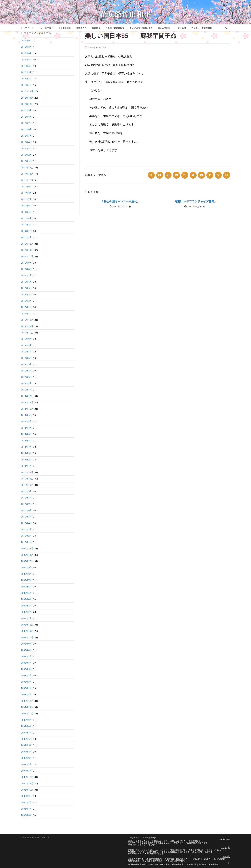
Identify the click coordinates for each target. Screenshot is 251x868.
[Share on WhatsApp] (227, 175)
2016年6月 (26, 53)
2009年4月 (26, 599)
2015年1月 (26, 161)
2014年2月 (26, 231)
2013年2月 (26, 307)
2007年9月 (26, 720)
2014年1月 (26, 237)
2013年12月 (27, 244)
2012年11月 (27, 326)
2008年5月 (26, 669)
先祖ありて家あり (196, 850)
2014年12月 (27, 167)
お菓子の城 (191, 864)
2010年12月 (27, 472)
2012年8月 (26, 345)
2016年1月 (26, 85)
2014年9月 (26, 187)
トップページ (134, 838)
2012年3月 (26, 377)
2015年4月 (26, 142)
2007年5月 (26, 745)
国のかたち (185, 852)
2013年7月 (26, 275)
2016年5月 (26, 59)
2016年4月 (26, 66)
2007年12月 (27, 701)
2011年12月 (27, 396)
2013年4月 (26, 295)
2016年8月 (26, 47)
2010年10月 (27, 485)
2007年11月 (27, 707)
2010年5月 (26, 517)
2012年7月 (26, 352)
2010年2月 (26, 536)
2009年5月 (26, 593)
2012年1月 (26, 390)
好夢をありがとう (178, 841)
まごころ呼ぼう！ (136, 859)
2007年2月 (26, 764)
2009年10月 (27, 561)
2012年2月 (26, 383)
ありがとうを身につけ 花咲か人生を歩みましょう (150, 843)
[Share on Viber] (185, 175)
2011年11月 (27, 402)
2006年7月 (26, 809)
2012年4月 (26, 371)
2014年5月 (26, 212)
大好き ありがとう (215, 850)
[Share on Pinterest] (168, 175)
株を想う (152, 845)
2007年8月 (26, 726)
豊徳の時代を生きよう (154, 854)
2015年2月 (26, 155)
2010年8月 (26, 498)
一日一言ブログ (149, 838)
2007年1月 (26, 771)
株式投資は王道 (135, 854)
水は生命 (132, 852)
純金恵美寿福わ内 (154, 859)
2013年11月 (27, 250)
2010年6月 (26, 510)
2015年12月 (27, 91)
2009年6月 (26, 587)
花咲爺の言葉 (224, 839)
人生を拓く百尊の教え (175, 861)
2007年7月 (26, 733)
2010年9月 (26, 491)
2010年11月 (27, 479)
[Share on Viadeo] (218, 175)
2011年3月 (26, 453)
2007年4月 (26, 752)
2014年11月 (27, 174)
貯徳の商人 (179, 843)
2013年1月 (26, 314)
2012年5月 (26, 364)
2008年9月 (26, 644)
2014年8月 (26, 193)
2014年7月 (26, 199)
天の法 (142, 852)
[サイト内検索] (226, 28)
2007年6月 (26, 739)
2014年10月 (27, 180)
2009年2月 (26, 612)
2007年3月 (26, 758)
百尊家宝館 (158, 861)
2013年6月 (26, 282)
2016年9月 (26, 40)
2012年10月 (27, 333)
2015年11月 (27, 98)
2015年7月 (26, 123)
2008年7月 (26, 656)
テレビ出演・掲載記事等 (159, 864)
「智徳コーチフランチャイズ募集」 (195, 201)
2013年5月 (26, 288)
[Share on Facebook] (160, 175)
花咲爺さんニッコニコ (138, 850)
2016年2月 (26, 79)
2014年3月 (26, 225)
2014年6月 (26, 206)
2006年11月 (27, 783)
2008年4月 (26, 675)
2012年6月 (26, 358)
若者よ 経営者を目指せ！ (140, 841)
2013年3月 (26, 301)
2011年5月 (26, 441)
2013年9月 (26, 263)
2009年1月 (26, 618)
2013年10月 (27, 256)
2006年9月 (26, 796)
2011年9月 (26, 415)
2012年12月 (27, 320)
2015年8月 (26, 117)
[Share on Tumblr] (210, 175)
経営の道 (209, 852)
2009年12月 (27, 548)
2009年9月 (26, 567)
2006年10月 (27, 790)
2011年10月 (27, 409)
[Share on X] (151, 175)
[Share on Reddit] (201, 175)
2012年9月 (26, 339)
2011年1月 (26, 466)
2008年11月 (27, 631)
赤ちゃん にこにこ (159, 850)
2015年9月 (26, 110)
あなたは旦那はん (169, 852)
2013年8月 (26, 269)
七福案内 (207, 859)
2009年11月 (27, 555)
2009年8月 (26, 574)
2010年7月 (26, 504)
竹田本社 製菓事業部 (209, 864)
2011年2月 (26, 460)
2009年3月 (26, 606)
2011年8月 (26, 421)
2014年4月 (26, 218)
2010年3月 (26, 529)
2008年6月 (26, 663)
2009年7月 (26, 580)
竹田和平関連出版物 (137, 864)
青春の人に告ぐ (161, 841)
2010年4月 (26, 523)
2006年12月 (27, 777)
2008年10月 (27, 637)
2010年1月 (26, 542)
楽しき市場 (197, 852)
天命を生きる (153, 852)
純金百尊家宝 (178, 864)
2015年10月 (27, 104)
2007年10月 (27, 713)
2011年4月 (26, 447)
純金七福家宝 (134, 861)
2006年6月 (26, 815)
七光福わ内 (195, 859)
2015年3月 (26, 148)
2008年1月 (26, 694)
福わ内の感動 (219, 859)
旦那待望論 (193, 841)
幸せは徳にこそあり (137, 845)
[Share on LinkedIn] (176, 175)
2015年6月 (26, 129)
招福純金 (226, 857)
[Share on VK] (193, 175)
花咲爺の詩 (225, 848)
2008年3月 (26, 682)
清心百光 (146, 861)
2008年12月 (27, 625)
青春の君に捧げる (178, 850)
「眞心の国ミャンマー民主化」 (120, 201)
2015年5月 (26, 136)
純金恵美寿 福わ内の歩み (176, 859)
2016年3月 (26, 72)
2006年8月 (26, 802)
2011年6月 (26, 434)
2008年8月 (26, 650)
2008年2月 (26, 688)
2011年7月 (26, 428)
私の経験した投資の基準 (197, 843)
